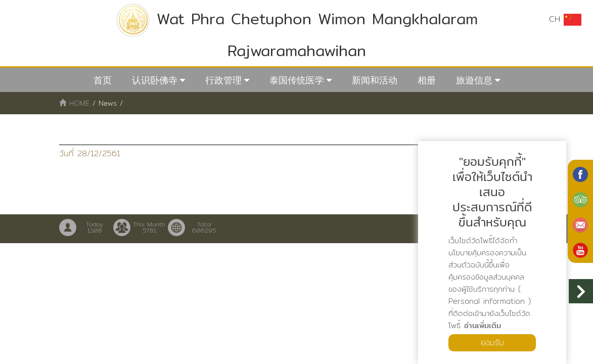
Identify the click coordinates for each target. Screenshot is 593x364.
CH (565, 19)
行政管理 (223, 80)
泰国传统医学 (297, 80)
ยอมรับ (492, 343)
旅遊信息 (474, 80)
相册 (427, 80)
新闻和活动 (375, 80)
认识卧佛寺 (155, 80)
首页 (103, 80)
